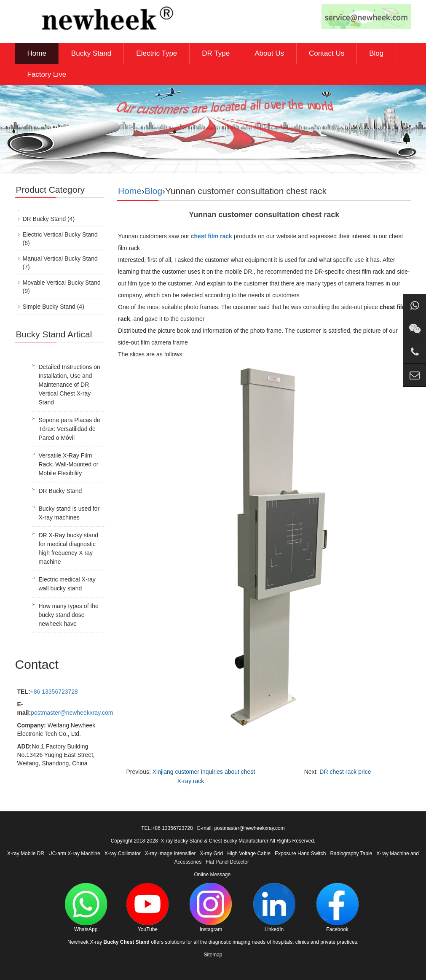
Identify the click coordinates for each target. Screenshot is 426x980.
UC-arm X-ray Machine (74, 853)
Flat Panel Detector (227, 862)
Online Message (212, 875)
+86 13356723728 (54, 692)
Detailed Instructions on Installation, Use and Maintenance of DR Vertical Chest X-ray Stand (70, 385)
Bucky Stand (91, 53)
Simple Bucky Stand (49, 307)
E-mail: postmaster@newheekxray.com (241, 828)
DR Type (216, 53)
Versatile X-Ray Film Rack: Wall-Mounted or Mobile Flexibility (69, 464)
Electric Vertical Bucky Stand (60, 234)
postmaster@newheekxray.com (72, 713)
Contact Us (327, 53)
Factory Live (47, 74)
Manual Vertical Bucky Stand (60, 258)
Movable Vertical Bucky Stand (62, 283)
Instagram (211, 908)
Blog (376, 53)
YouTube (147, 908)
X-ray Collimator (123, 853)
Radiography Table (351, 853)
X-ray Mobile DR (26, 853)
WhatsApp (86, 908)
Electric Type (157, 53)
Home (37, 53)
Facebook (338, 908)
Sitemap (213, 955)
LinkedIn (274, 908)
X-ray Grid (212, 853)
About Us (269, 53)
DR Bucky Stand (44, 219)
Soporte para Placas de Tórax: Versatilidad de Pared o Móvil (70, 429)
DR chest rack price (345, 772)
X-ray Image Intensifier (170, 853)
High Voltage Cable (249, 853)
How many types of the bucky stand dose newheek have (69, 615)
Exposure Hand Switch (300, 853)
